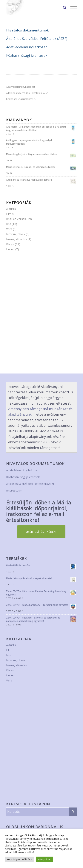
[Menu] (72, 8)
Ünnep (10, 249)
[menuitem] (63, 8)
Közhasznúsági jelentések (27, 55)
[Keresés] (63, 8)
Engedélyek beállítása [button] (19, 859)
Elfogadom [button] (44, 859)
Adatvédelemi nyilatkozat (27, 47)
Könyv (10, 244)
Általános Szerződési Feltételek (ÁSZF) (37, 39)
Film (9, 214)
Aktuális (11, 209)
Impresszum (14, 490)
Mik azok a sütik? (24, 852)
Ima (9, 224)
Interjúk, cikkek (16, 234)
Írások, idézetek (17, 239)
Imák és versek (16, 219)
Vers (9, 229)
